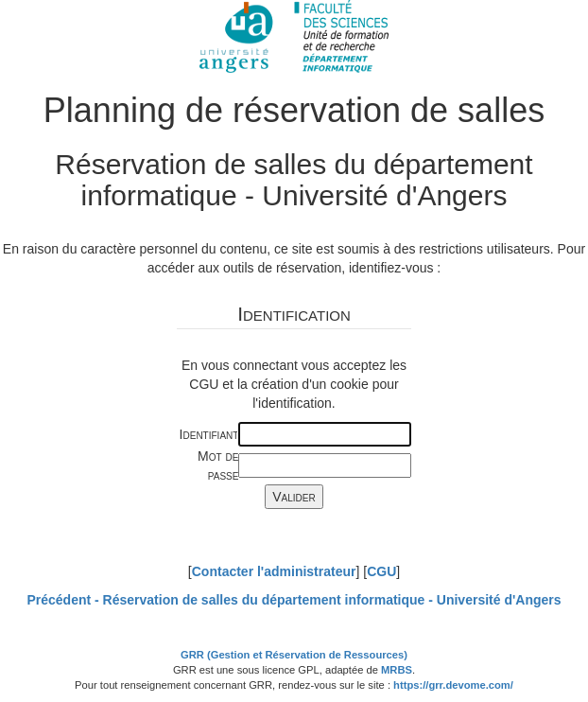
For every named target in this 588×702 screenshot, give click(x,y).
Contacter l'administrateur (274, 571)
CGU (381, 571)
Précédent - (294, 600)
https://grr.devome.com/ (453, 685)
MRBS (397, 670)
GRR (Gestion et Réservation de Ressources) (294, 655)
